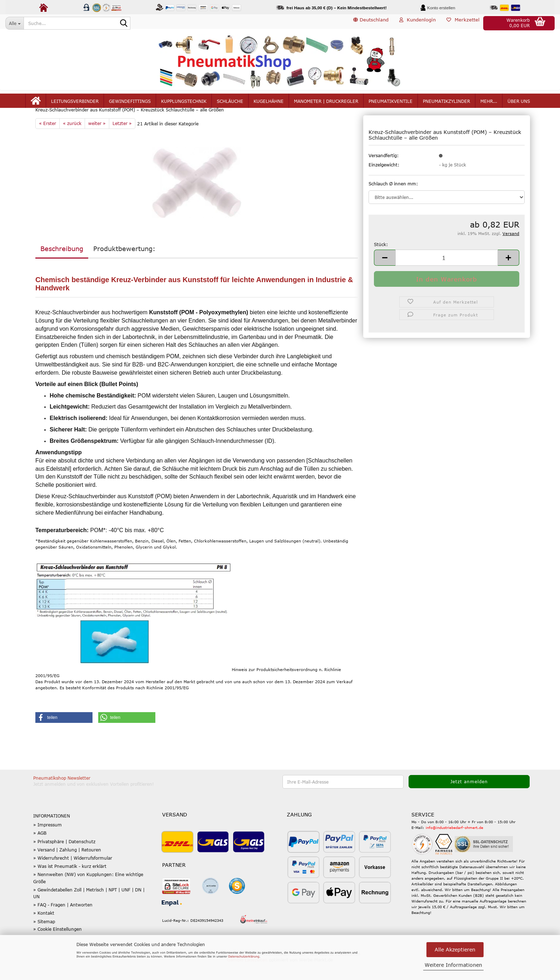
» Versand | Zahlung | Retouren (67, 867)
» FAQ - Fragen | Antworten (63, 922)
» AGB (40, 850)
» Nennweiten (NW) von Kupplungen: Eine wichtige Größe (88, 895)
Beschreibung (62, 266)
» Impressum (47, 842)
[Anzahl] (447, 274)
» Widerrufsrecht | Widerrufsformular (73, 875)
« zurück (72, 140)
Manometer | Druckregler (326, 104)
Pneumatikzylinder (446, 104)
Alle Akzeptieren (455, 949)
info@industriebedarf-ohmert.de (454, 844)
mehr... (489, 104)
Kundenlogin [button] (417, 23)
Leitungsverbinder (75, 104)
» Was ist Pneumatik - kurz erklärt (70, 883)
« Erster (47, 140)
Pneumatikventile (391, 104)
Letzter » (122, 140)
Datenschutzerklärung (244, 956)
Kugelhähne (269, 104)
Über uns (519, 104)
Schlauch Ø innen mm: (393, 200)
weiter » (97, 140)
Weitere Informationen (453, 965)
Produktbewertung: (124, 266)
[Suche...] (14, 23)
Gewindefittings (130, 104)
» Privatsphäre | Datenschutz (64, 858)
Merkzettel (463, 23)
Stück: (381, 261)
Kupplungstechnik (184, 104)
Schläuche (230, 104)
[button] (371, 23)
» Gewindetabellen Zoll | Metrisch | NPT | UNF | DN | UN (89, 910)
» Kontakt (44, 930)
